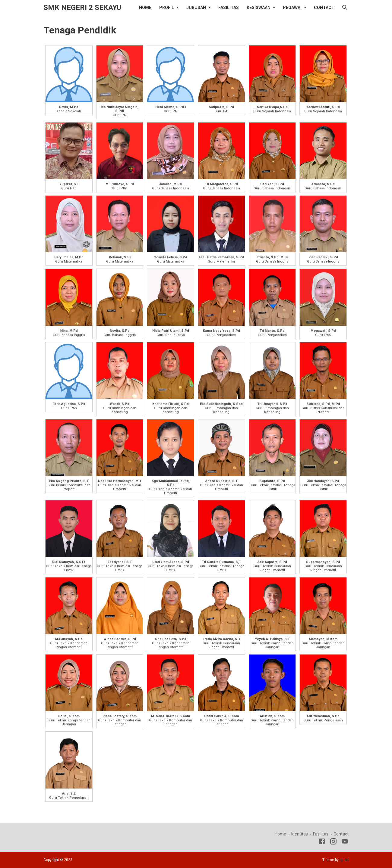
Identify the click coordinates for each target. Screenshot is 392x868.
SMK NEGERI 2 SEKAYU (82, 8)
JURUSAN (196, 8)
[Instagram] (333, 842)
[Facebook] (322, 842)
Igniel (344, 860)
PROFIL (167, 8)
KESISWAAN (259, 8)
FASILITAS (229, 8)
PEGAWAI (292, 8)
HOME (145, 8)
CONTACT (324, 8)
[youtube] (345, 842)
